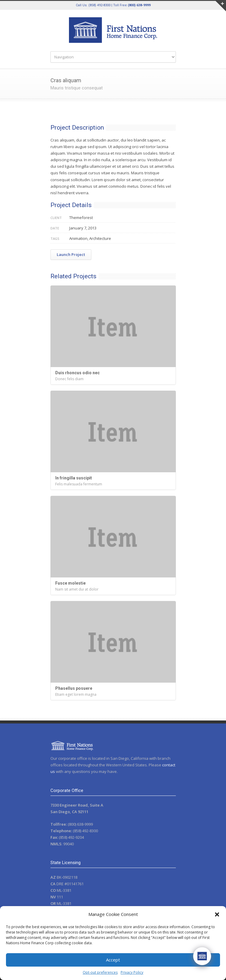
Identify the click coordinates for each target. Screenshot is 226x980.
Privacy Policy (132, 972)
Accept (113, 960)
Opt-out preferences (100, 972)
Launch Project (71, 254)
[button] (217, 914)
